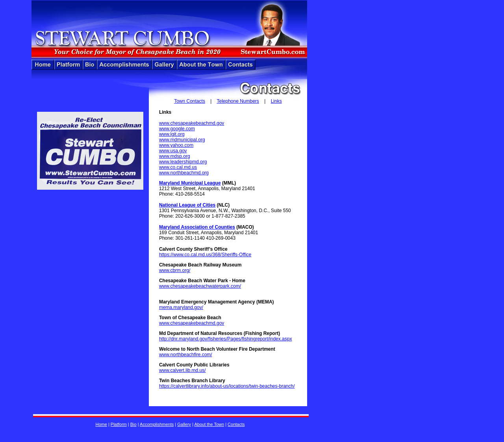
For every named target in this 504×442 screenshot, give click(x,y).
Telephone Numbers (238, 101)
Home (101, 424)
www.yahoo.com (176, 145)
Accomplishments (157, 424)
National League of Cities (187, 205)
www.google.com (177, 129)
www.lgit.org (172, 134)
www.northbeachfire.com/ (186, 355)
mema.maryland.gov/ (181, 307)
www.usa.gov (173, 151)
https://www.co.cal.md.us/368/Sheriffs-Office (205, 255)
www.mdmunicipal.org (182, 140)
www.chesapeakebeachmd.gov (192, 123)
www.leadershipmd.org (183, 162)
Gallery (184, 424)
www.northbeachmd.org (184, 173)
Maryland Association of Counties (197, 227)
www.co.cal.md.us (178, 167)
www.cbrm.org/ (175, 270)
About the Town (209, 424)
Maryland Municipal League (190, 183)
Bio (133, 424)
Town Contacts (190, 101)
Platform (119, 424)
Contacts (236, 424)
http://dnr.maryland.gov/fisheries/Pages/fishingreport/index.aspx (226, 339)
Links (276, 101)
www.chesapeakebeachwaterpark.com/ (200, 286)
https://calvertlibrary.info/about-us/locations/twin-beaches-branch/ (227, 386)
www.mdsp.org (175, 156)
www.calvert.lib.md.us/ (183, 370)
